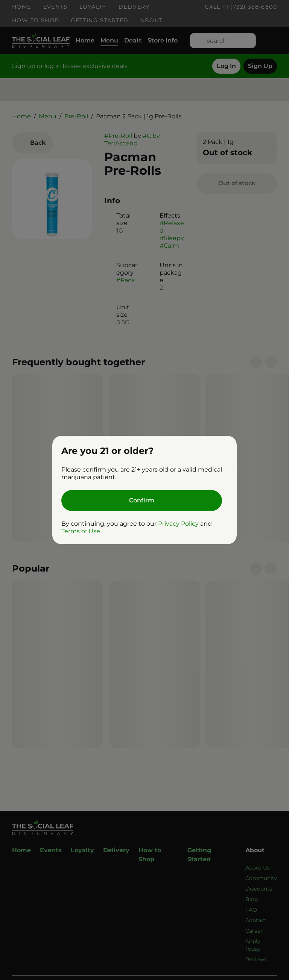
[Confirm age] (142, 501)
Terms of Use (81, 531)
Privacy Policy (178, 524)
